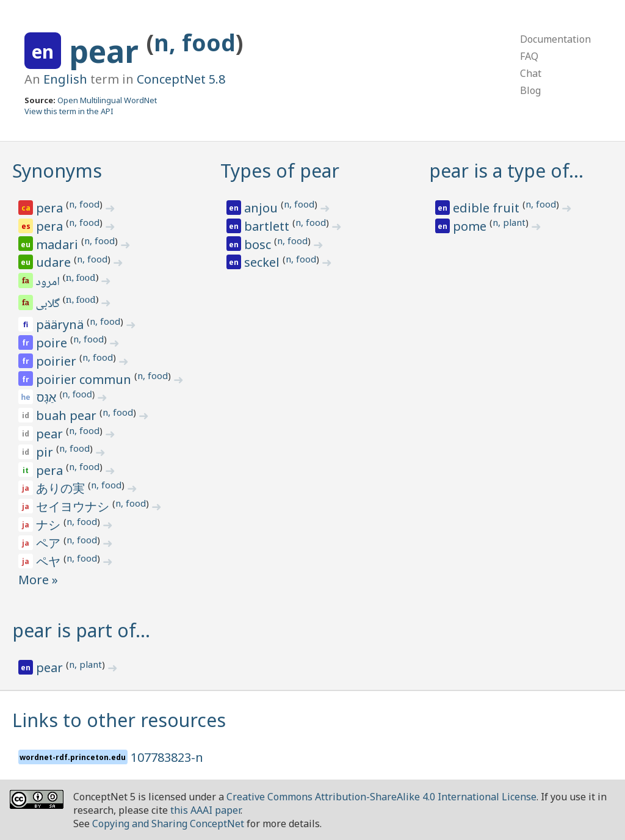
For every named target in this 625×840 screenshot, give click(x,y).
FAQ (529, 56)
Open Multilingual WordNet (107, 100)
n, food (195, 42)
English (65, 79)
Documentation (555, 39)
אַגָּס (48, 397)
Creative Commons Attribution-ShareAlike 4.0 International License (381, 797)
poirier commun (85, 379)
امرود (49, 283)
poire (53, 343)
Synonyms (57, 171)
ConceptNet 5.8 (181, 79)
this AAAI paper (205, 810)
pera (51, 208)
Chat (531, 73)
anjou (262, 208)
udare (55, 262)
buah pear (68, 415)
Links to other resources (119, 720)
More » (38, 580)
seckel (263, 262)
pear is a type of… (506, 171)
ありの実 (62, 488)
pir (46, 452)
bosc (259, 244)
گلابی (49, 305)
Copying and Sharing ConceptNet (168, 824)
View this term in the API (69, 111)
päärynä (61, 324)
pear (108, 51)
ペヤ (50, 561)
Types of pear (280, 171)
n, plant (509, 222)
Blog (530, 90)
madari (59, 244)
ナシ (50, 525)
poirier (58, 361)
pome (471, 226)
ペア (50, 543)
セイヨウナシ (74, 506)
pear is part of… (81, 630)
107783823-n (167, 757)
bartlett (268, 226)
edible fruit (488, 208)
